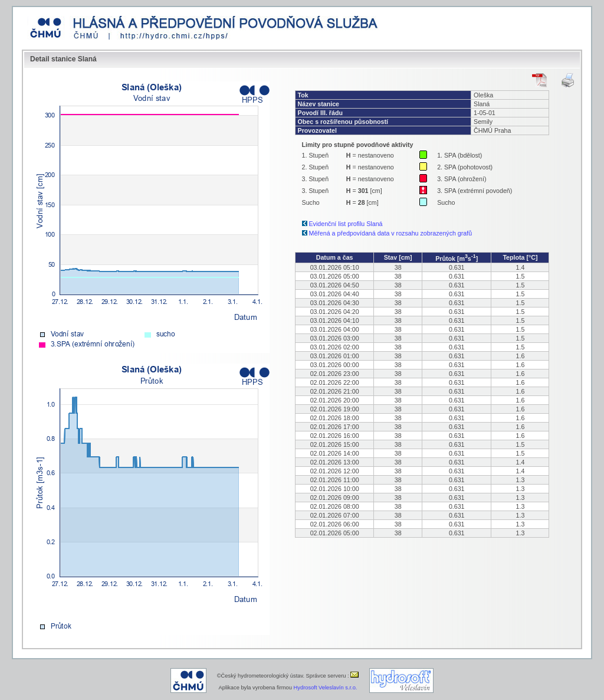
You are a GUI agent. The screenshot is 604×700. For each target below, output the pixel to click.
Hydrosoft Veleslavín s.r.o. (326, 688)
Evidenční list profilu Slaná (346, 224)
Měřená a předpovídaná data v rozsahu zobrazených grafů (391, 233)
